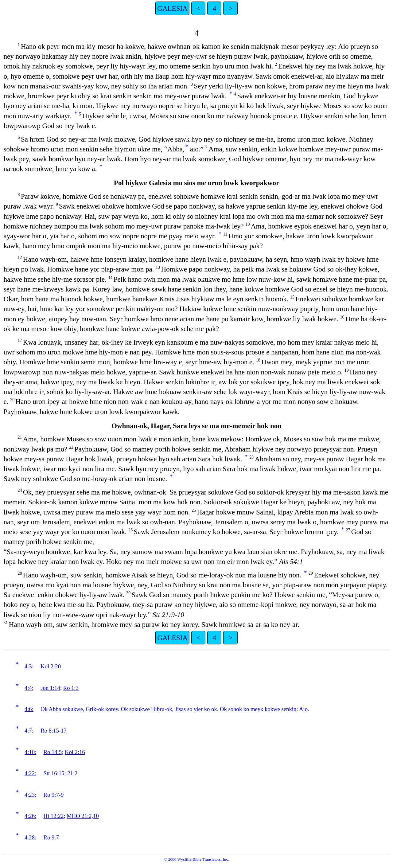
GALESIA (172, 8)
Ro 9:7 (51, 837)
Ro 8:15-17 (53, 731)
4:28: (30, 837)
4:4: (29, 688)
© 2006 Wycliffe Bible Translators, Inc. (196, 859)
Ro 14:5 (53, 752)
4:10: (30, 752)
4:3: (29, 666)
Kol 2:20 (51, 666)
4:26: (30, 816)
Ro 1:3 (71, 688)
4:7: (29, 731)
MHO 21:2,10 (83, 816)
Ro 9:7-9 (54, 795)
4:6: (29, 709)
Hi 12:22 (54, 816)
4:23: (30, 795)
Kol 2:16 (75, 752)
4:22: (30, 773)
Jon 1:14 (50, 688)
